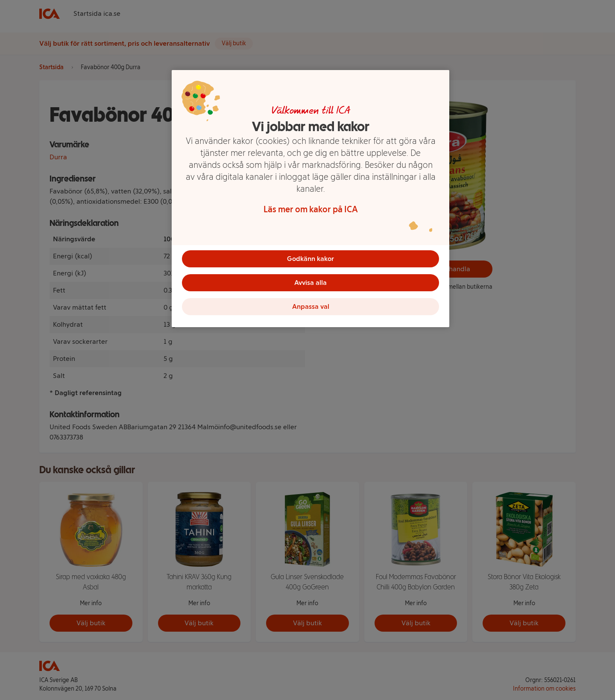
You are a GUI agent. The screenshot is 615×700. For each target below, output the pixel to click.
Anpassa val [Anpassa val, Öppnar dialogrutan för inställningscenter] (311, 306)
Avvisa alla (310, 283)
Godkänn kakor (310, 259)
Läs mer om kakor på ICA (311, 209)
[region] (310, 199)
